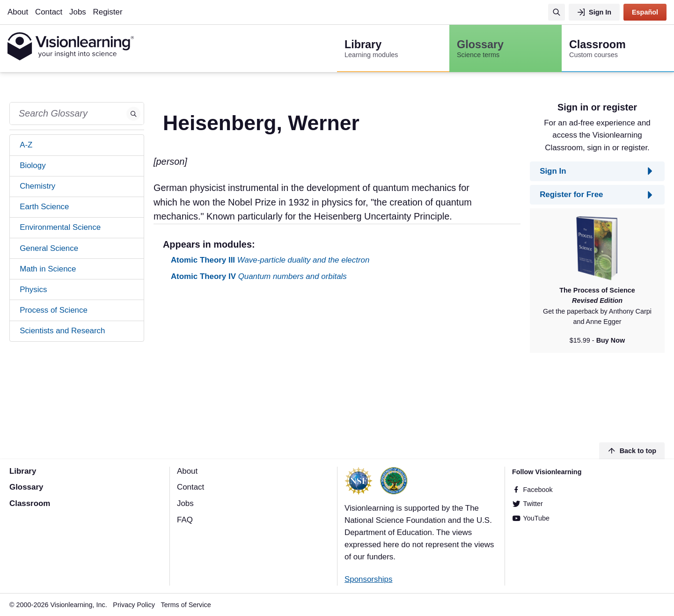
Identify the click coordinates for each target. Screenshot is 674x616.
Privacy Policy (134, 605)
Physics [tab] (33, 290)
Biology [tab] (33, 165)
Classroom (30, 503)
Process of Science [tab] (54, 310)
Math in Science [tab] (48, 269)
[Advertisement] (337, 363)
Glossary (26, 487)
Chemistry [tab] (37, 186)
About (18, 12)
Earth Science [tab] (44, 207)
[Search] (557, 12)
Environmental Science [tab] (60, 227)
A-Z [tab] (26, 145)
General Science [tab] (49, 248)
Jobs (78, 12)
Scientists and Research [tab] (62, 331)
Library (23, 471)
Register (108, 12)
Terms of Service (186, 605)
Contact (49, 12)
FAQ (185, 520)
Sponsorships (368, 579)
